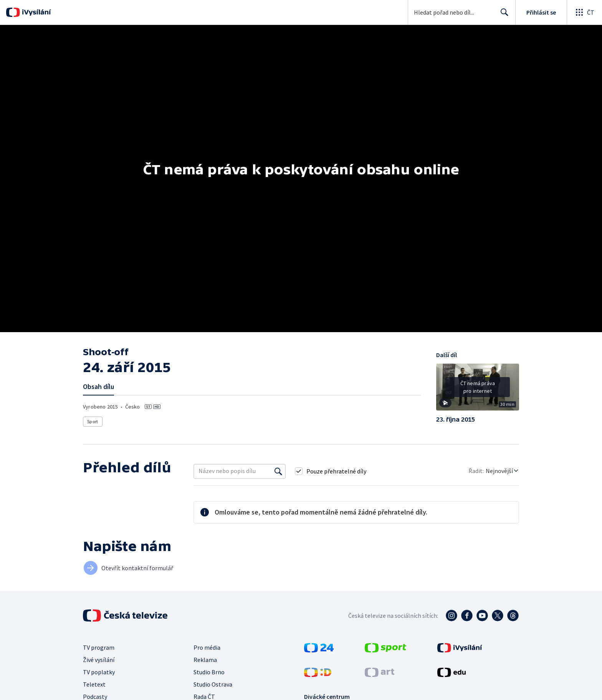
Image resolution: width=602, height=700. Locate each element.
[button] (478, 390)
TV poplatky (99, 672)
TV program (99, 647)
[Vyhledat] (278, 471)
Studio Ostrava (213, 684)
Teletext (94, 684)
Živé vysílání (99, 660)
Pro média (207, 647)
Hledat (502, 15)
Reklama (205, 660)
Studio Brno (209, 672)
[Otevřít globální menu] (584, 12)
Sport (93, 421)
